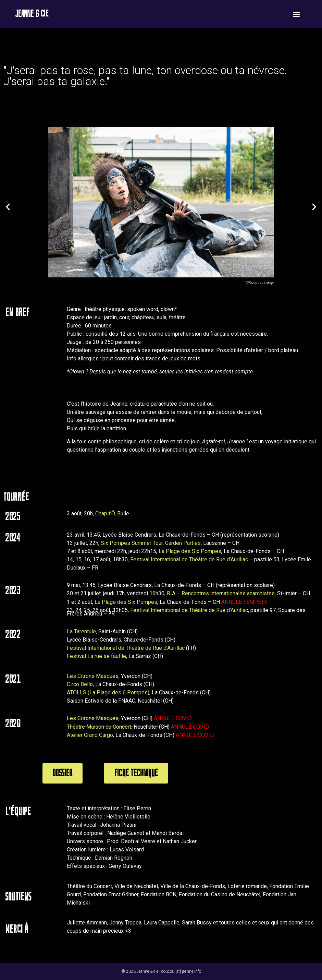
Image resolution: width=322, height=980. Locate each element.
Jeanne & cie (32, 14)
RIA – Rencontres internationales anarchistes (221, 593)
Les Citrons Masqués (93, 676)
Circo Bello (80, 684)
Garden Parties (183, 543)
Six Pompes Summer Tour (132, 543)
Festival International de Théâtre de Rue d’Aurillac (189, 559)
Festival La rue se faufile (96, 656)
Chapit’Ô (105, 513)
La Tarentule (81, 631)
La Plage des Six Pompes (190, 551)
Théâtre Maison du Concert (99, 727)
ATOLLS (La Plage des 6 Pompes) (108, 692)
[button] (141, 281)
